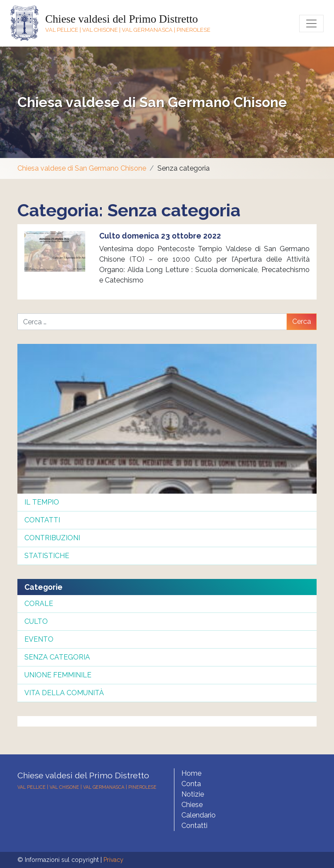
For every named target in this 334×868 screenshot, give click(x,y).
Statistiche (47, 556)
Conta (191, 784)
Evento (39, 639)
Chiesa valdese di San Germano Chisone (152, 102)
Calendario (199, 815)
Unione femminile (58, 675)
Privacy (114, 860)
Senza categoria (57, 657)
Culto (36, 621)
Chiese (192, 805)
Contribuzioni (52, 538)
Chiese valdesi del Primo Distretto (122, 19)
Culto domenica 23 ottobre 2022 (160, 236)
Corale (39, 604)
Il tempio (42, 502)
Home (191, 773)
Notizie (193, 794)
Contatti (42, 520)
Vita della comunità (64, 693)
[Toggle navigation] (311, 24)
